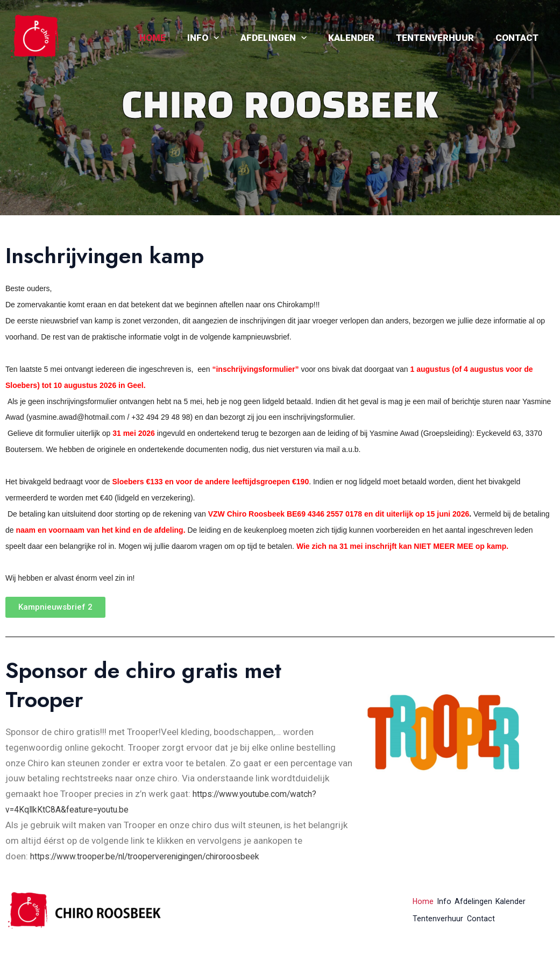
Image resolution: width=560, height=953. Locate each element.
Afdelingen (285, 38)
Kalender (359, 38)
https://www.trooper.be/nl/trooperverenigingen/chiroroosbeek (156, 856)
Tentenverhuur (440, 38)
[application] (228, 38)
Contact (519, 38)
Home (170, 38)
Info (218, 38)
